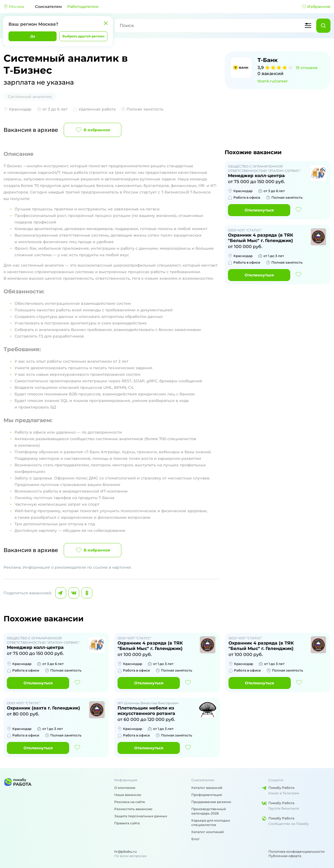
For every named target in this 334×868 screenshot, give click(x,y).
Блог (196, 839)
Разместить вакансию (133, 809)
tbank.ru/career (273, 81)
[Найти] (323, 26)
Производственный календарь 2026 (209, 811)
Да (33, 36)
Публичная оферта (285, 856)
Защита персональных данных (141, 816)
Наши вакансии (128, 795)
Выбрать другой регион (83, 36)
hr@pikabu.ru (125, 851)
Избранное (316, 7)
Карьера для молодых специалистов (211, 823)
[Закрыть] (106, 23)
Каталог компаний (207, 832)
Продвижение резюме (211, 802)
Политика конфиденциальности (296, 851)
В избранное (93, 130)
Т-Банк (268, 60)
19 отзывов (307, 68)
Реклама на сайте (130, 802)
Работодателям (83, 7)
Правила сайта (127, 823)
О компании (125, 788)
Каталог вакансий (207, 788)
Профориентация (207, 795)
